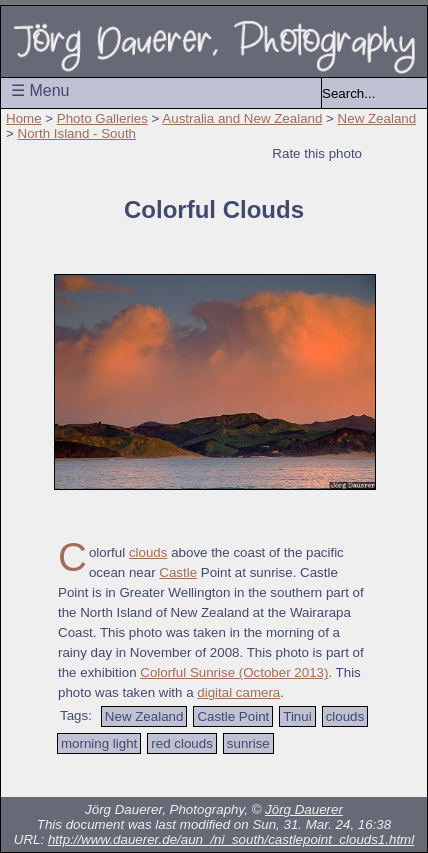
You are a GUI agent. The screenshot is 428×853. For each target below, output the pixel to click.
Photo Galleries (102, 118)
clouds (148, 552)
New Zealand (377, 118)
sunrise (248, 743)
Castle (178, 572)
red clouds (182, 743)
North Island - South (77, 133)
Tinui (297, 716)
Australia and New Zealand (242, 118)
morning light (99, 743)
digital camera (238, 692)
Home (24, 118)
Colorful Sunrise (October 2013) (234, 672)
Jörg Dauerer (304, 809)
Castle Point (233, 716)
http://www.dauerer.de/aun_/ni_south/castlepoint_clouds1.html (231, 839)
